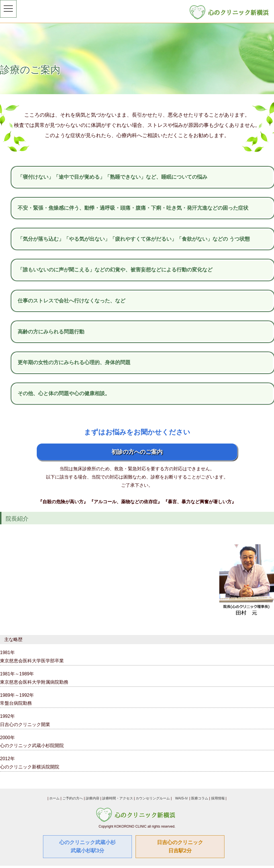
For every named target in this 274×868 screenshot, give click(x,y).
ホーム (54, 798)
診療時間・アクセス (118, 798)
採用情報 (218, 798)
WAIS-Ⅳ (182, 798)
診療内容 (93, 798)
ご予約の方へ (73, 798)
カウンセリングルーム (153, 798)
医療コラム (200, 798)
